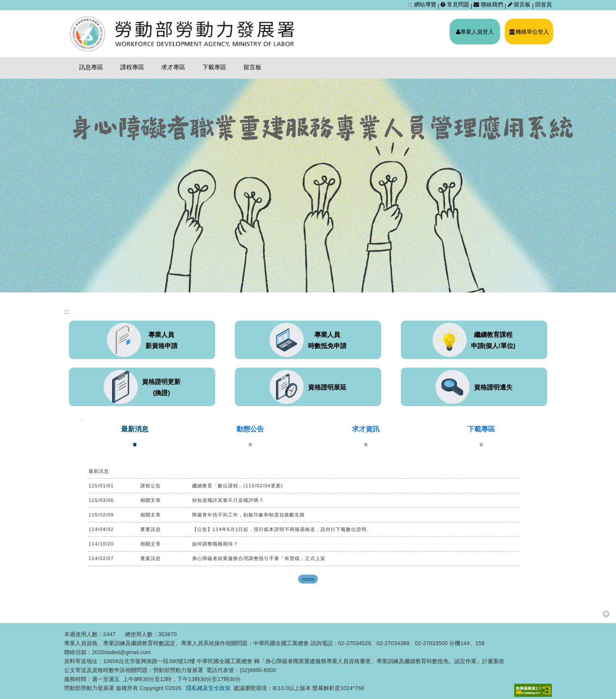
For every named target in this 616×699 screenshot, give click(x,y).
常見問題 (455, 4)
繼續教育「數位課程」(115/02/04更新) (238, 486)
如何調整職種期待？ (215, 544)
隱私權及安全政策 (208, 688)
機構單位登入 (529, 32)
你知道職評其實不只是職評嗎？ (228, 500)
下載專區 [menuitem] (214, 67)
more (308, 579)
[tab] (135, 436)
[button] (606, 614)
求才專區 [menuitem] (173, 67)
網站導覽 (425, 4)
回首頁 (543, 4)
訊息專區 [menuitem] (91, 67)
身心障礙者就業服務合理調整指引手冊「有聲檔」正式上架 (259, 558)
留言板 (520, 4)
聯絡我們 (488, 4)
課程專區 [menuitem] (132, 67)
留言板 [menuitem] (252, 67)
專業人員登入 (475, 32)
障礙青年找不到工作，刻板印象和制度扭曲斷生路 (249, 515)
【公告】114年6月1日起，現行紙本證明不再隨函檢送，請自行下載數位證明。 (282, 529)
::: (410, 4)
